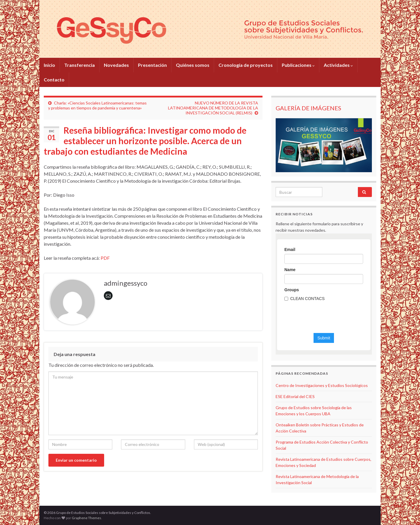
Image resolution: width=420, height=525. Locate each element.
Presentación (152, 65)
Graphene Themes (86, 518)
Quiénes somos (193, 65)
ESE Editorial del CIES (295, 396)
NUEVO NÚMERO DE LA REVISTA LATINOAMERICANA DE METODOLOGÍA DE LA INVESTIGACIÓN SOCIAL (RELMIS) (213, 108)
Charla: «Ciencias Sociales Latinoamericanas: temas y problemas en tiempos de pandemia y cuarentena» (97, 105)
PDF (105, 258)
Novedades (116, 65)
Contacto (54, 80)
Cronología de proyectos (246, 65)
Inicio (49, 65)
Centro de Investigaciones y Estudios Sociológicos (322, 385)
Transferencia (79, 65)
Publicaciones (298, 65)
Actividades (338, 65)
